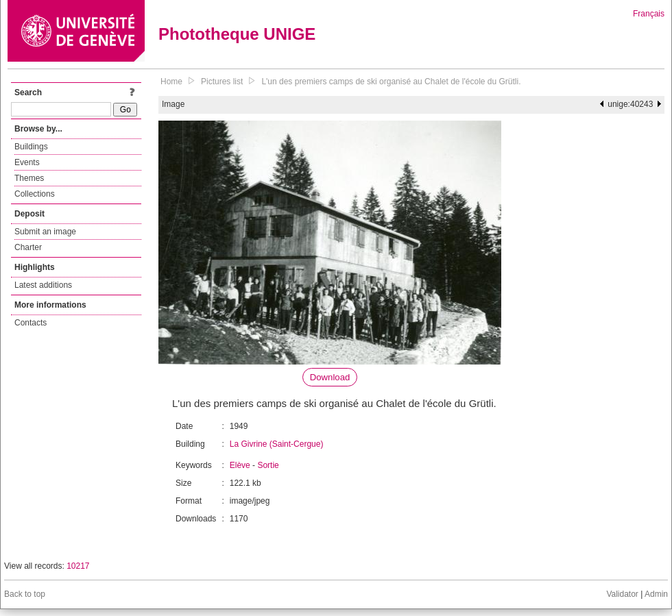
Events (27, 162)
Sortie (268, 465)
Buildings (31, 147)
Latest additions (43, 285)
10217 (78, 566)
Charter (28, 247)
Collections (35, 194)
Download (330, 377)
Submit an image (45, 232)
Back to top (25, 594)
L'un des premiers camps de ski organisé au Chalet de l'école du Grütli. (391, 82)
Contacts (31, 323)
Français (649, 14)
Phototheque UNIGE (237, 34)
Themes (29, 178)
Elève (240, 465)
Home (171, 82)
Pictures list (222, 82)
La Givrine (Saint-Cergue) (277, 444)
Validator (622, 594)
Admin (656, 594)
